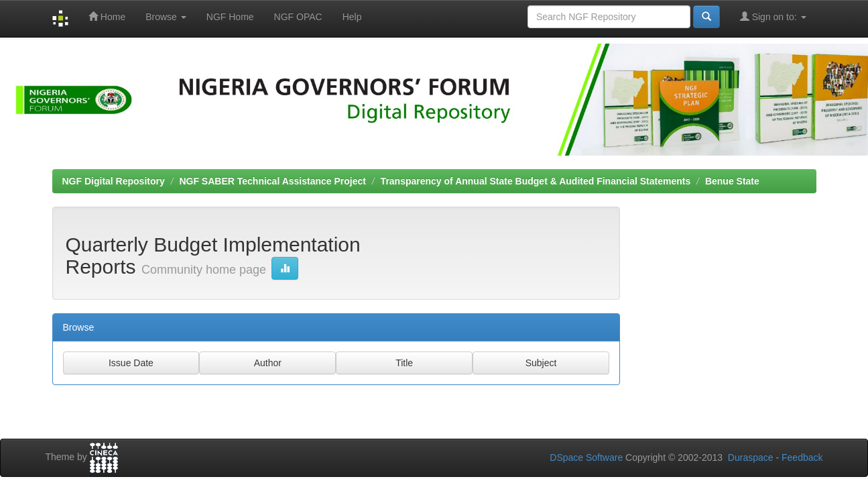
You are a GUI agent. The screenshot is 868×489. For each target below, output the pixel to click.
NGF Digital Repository (114, 181)
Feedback (802, 457)
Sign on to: (773, 16)
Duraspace (751, 457)
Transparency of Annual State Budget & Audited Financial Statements (536, 181)
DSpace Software (586, 457)
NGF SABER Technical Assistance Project (272, 181)
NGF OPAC (298, 17)
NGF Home (230, 17)
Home (107, 16)
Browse (166, 17)
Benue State (732, 181)
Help (352, 17)
